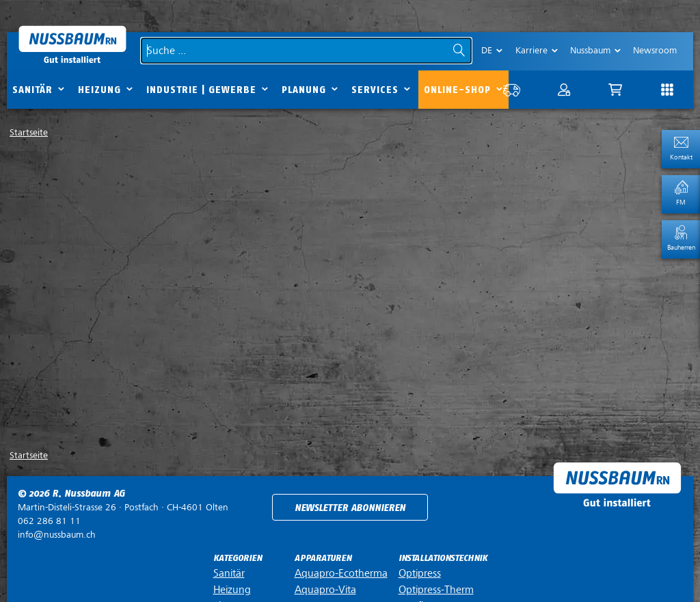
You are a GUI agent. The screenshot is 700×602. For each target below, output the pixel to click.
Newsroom (655, 50)
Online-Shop (457, 90)
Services (375, 90)
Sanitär (32, 90)
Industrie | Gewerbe (201, 90)
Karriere (531, 50)
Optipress (420, 573)
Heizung (99, 90)
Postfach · (123, 507)
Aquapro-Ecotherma (341, 573)
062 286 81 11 (49, 521)
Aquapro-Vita (325, 590)
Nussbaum (590, 50)
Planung (304, 90)
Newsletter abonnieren (350, 508)
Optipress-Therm (436, 590)
